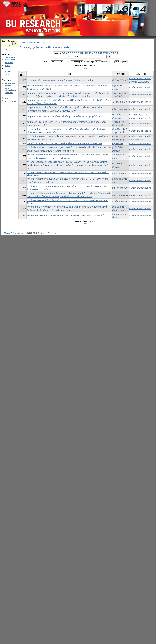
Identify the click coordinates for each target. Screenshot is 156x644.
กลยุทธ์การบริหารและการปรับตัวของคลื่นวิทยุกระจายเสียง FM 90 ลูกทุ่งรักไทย (63, 116)
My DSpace (9, 88)
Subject (8, 72)
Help (6, 98)
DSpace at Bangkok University (32, 42)
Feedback (52, 233)
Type (7, 75)
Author (7, 66)
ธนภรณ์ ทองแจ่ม (120, 195)
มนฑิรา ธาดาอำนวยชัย (140, 79)
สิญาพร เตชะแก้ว (120, 188)
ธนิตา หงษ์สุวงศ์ (120, 109)
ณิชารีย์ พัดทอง (119, 102)
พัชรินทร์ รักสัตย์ (120, 80)
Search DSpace (8, 41)
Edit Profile (9, 93)
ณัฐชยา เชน (118, 144)
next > (86, 68)
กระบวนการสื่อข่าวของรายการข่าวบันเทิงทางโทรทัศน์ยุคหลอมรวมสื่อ (60, 80)
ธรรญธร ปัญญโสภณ (139, 82)
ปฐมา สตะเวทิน (136, 140)
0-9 (63, 53)
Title (6, 69)
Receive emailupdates (10, 84)
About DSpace (10, 101)
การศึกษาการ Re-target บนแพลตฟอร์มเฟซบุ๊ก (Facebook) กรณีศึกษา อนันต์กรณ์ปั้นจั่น (67, 216)
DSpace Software (11, 233)
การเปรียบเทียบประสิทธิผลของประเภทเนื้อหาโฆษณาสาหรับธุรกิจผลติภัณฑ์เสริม (64, 144)
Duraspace (42, 233)
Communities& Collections (10, 59)
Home (7, 49)
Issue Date (9, 63)
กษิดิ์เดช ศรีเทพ (119, 202)
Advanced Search (8, 46)
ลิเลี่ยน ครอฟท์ (119, 174)
